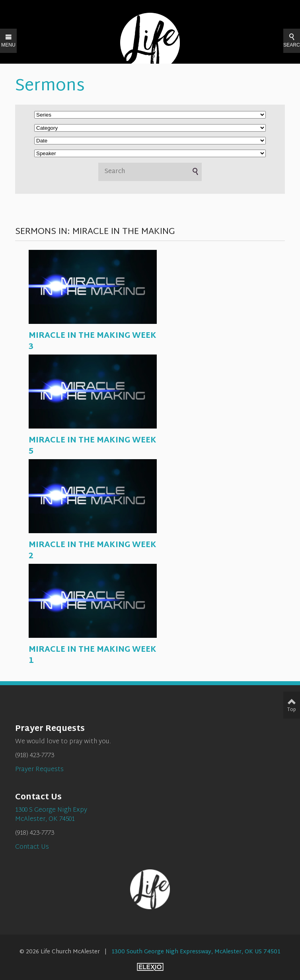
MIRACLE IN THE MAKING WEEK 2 (93, 551)
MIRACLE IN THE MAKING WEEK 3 (93, 341)
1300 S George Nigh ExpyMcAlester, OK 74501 (51, 815)
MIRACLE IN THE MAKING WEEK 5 (93, 446)
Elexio (150, 967)
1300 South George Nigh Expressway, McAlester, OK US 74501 (196, 952)
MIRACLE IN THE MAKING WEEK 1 (93, 655)
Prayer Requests (39, 770)
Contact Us (32, 847)
